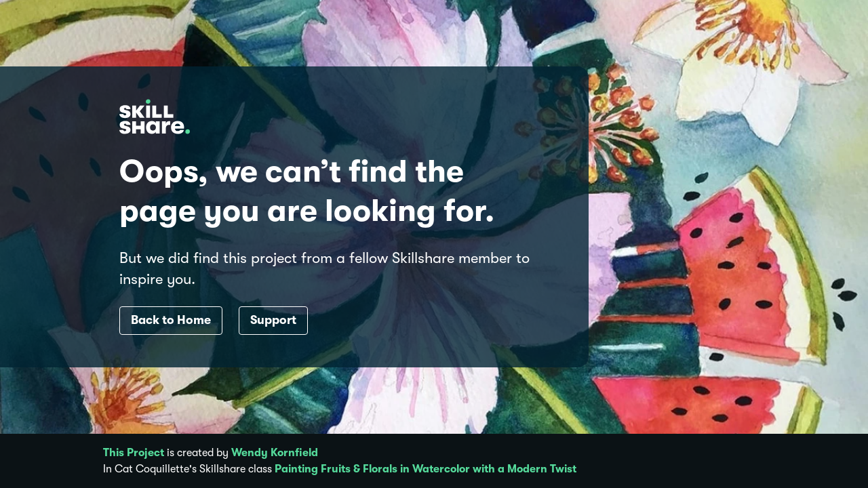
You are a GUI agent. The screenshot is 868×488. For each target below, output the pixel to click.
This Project (134, 453)
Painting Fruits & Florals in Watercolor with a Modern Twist (426, 469)
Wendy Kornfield (275, 453)
